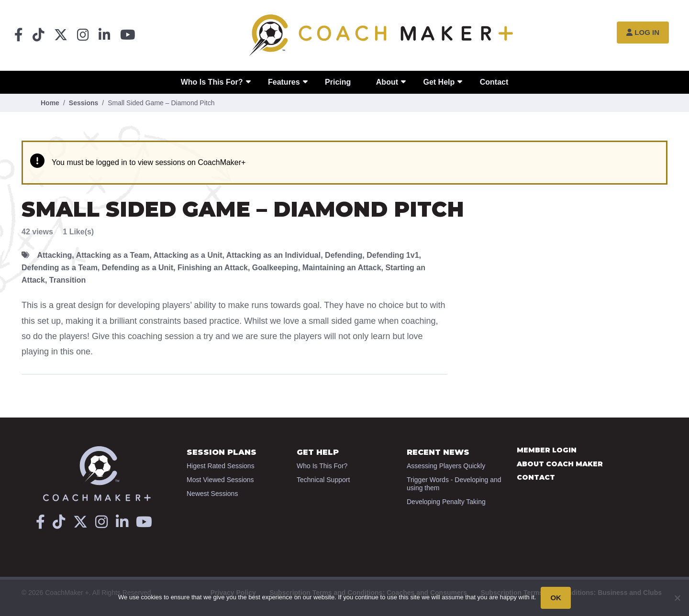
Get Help (439, 82)
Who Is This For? (212, 82)
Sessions (83, 103)
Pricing (338, 82)
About (387, 82)
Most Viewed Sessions (220, 480)
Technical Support (323, 480)
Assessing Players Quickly (446, 466)
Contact (494, 82)
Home (50, 103)
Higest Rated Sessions (221, 466)
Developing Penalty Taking (446, 502)
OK (556, 598)
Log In (643, 32)
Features (284, 82)
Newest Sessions (212, 494)
